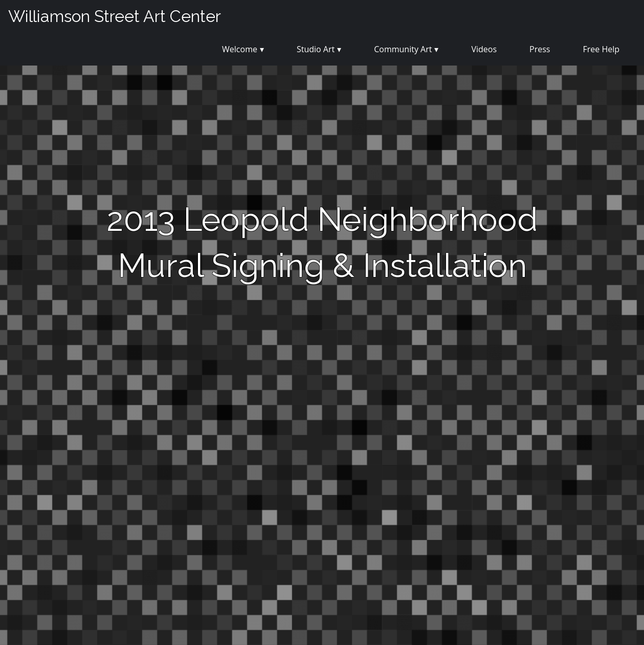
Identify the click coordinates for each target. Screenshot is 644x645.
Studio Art (316, 49)
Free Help (601, 49)
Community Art (403, 49)
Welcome (240, 49)
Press (540, 49)
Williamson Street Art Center (115, 16)
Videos (484, 49)
